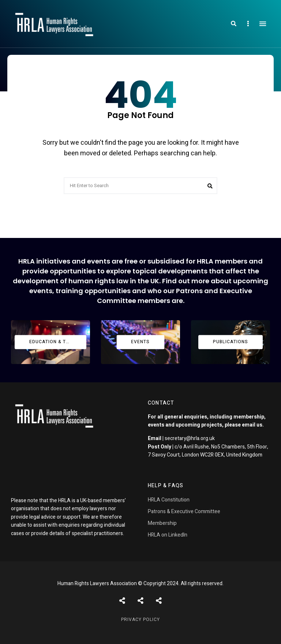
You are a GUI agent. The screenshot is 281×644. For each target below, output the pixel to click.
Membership (162, 523)
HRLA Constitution (169, 500)
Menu (263, 24)
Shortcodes (140, 601)
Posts (122, 601)
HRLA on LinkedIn (168, 535)
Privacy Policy (140, 620)
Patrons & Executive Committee (184, 512)
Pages (159, 601)
